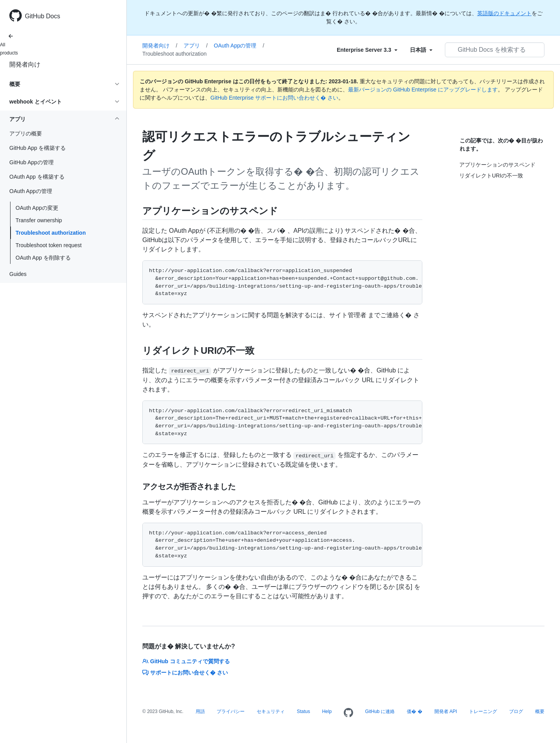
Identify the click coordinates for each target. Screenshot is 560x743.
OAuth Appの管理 (239, 46)
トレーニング (483, 711)
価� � (414, 711)
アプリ (196, 46)
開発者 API (446, 711)
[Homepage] (348, 713)
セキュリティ (271, 711)
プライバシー (231, 711)
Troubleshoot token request (49, 245)
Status (303, 711)
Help (327, 711)
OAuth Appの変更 (37, 208)
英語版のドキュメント (504, 13)
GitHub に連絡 (380, 711)
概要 (540, 711)
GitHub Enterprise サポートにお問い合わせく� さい (274, 98)
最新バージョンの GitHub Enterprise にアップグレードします (423, 90)
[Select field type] (367, 50)
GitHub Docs (43, 16)
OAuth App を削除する (43, 258)
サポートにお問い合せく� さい (185, 673)
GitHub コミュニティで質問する (186, 661)
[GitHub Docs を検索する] (495, 50)
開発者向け (25, 64)
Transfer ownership (39, 220)
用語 (200, 711)
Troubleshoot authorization (51, 233)
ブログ (516, 711)
